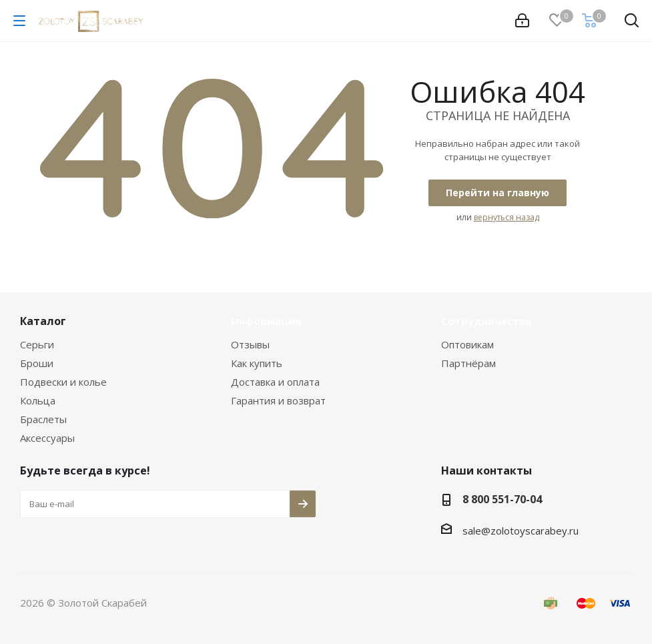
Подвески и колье (63, 382)
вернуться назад (507, 217)
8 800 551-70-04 (502, 499)
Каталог (43, 321)
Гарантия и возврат (278, 400)
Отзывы (250, 344)
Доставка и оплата (275, 382)
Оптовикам (467, 344)
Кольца (38, 400)
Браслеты (43, 419)
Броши (37, 363)
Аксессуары (47, 438)
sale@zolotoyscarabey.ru (521, 531)
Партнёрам (468, 363)
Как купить (257, 363)
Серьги (37, 344)
